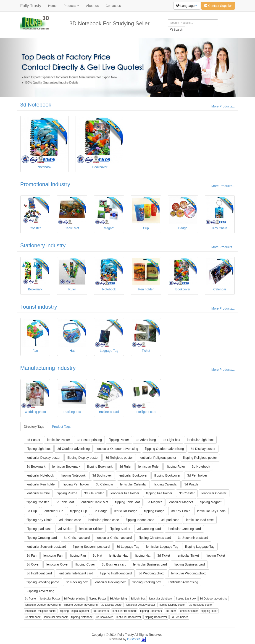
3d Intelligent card (39, 573)
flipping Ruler (176, 467)
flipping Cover (85, 564)
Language (187, 6)
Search (176, 30)
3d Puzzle (191, 484)
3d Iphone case (70, 520)
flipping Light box (39, 449)
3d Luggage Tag (128, 547)
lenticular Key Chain (212, 511)
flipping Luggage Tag (200, 547)
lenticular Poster (58, 440)
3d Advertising (146, 440)
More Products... (223, 106)
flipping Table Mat (127, 502)
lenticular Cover (57, 564)
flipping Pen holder (76, 484)
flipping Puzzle (67, 493)
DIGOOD (134, 639)
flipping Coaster (38, 502)
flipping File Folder (159, 493)
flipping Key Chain (40, 520)
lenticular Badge (126, 511)
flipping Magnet (211, 502)
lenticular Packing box (110, 582)
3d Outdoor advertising (74, 449)
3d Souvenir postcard (193, 538)
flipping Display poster (83, 458)
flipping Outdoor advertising (164, 449)
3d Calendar (105, 484)
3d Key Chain (181, 511)
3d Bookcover (102, 475)
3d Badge (101, 511)
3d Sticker (65, 529)
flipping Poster (119, 440)
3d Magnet (154, 502)
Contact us (113, 6)
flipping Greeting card (42, 538)
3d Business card (114, 564)
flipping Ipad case (39, 529)
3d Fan (32, 555)
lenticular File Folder (125, 493)
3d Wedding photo (151, 573)
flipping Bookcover (167, 475)
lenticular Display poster (44, 458)
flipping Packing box (147, 582)
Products (71, 6)
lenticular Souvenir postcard (46, 547)
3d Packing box (77, 582)
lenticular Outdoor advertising (117, 449)
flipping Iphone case (140, 520)
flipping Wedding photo (43, 582)
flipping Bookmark (100, 467)
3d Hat (97, 555)
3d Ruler (125, 467)
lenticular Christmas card (114, 538)
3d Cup (32, 511)
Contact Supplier (218, 6)
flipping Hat (142, 555)
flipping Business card (189, 564)
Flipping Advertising (41, 591)
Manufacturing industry (48, 368)
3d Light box (171, 440)
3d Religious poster (119, 458)
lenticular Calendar (133, 484)
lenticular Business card (150, 564)
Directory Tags (34, 427)
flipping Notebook (73, 475)
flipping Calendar (166, 484)
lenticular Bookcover (133, 475)
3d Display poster (203, 449)
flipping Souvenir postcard (91, 547)
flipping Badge (154, 511)
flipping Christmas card (155, 538)
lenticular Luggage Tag (162, 547)
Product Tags (61, 427)
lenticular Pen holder (41, 484)
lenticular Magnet (181, 502)
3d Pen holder (197, 475)
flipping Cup (79, 511)
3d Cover (33, 564)
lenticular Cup (54, 511)
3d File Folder (94, 493)
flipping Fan (78, 555)
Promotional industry (45, 184)
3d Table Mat (65, 502)
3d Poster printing (89, 440)
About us (92, 6)
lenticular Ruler (149, 467)
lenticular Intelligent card (76, 573)
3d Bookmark (36, 467)
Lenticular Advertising (183, 582)
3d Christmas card (77, 538)
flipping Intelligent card (116, 573)
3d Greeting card (149, 529)
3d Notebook (36, 105)
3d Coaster (187, 493)
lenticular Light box (200, 440)
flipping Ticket (215, 555)
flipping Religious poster (200, 458)
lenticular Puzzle (38, 493)
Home (52, 6)
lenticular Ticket (188, 555)
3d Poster (34, 440)
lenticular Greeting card (184, 529)
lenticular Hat (118, 555)
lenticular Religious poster (158, 458)
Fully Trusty (31, 6)
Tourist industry (39, 307)
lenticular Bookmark (66, 467)
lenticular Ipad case (200, 520)
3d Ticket (164, 555)
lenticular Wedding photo (189, 573)
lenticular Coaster (214, 493)
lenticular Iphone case (103, 520)
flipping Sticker (120, 529)
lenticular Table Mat (94, 502)
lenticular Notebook (40, 475)
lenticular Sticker (91, 529)
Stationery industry (43, 245)
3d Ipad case (170, 520)
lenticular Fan (53, 555)
